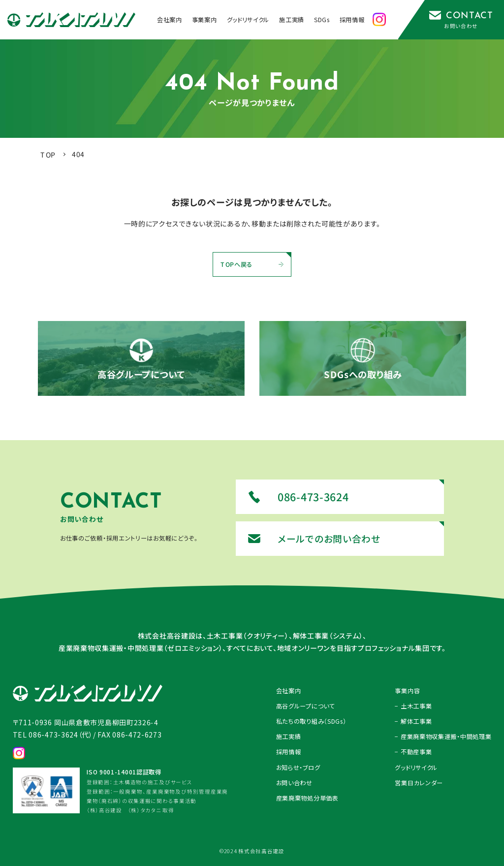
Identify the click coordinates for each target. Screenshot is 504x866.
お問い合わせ (294, 783)
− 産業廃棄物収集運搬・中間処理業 (443, 737)
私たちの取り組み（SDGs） (311, 721)
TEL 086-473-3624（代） (53, 735)
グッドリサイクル (416, 768)
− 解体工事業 (413, 721)
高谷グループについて (306, 706)
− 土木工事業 (413, 706)
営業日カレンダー (419, 783)
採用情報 (289, 752)
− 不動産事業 (413, 752)
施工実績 (289, 737)
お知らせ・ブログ (298, 768)
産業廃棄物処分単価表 (307, 798)
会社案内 (289, 691)
